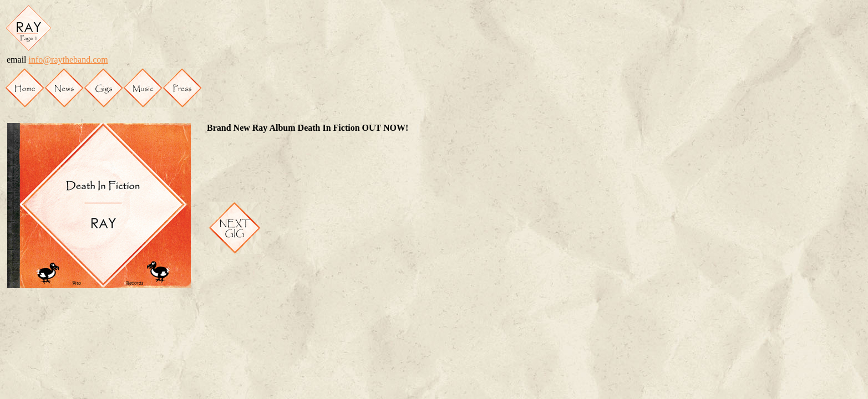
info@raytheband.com (68, 60)
